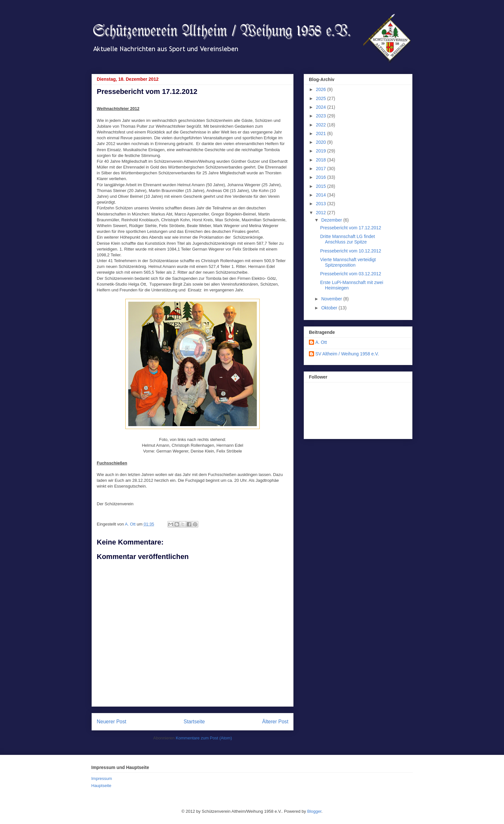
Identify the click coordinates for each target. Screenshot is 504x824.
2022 (322, 125)
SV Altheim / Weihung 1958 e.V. (347, 354)
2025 (322, 98)
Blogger (314, 811)
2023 (322, 116)
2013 (322, 204)
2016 (322, 177)
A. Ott (321, 342)
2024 (322, 107)
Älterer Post (275, 722)
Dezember (332, 220)
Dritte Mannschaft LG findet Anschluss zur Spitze (347, 239)
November (332, 299)
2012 (322, 213)
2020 (322, 142)
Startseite (194, 722)
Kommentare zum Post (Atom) (204, 738)
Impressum (102, 778)
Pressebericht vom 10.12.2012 (351, 251)
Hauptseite (101, 786)
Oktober (330, 308)
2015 (322, 186)
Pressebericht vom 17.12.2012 (351, 228)
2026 (322, 89)
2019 (322, 151)
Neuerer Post (112, 722)
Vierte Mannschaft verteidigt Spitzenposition (348, 262)
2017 (322, 169)
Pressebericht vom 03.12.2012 (351, 274)
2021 (322, 133)
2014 (322, 195)
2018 (322, 160)
